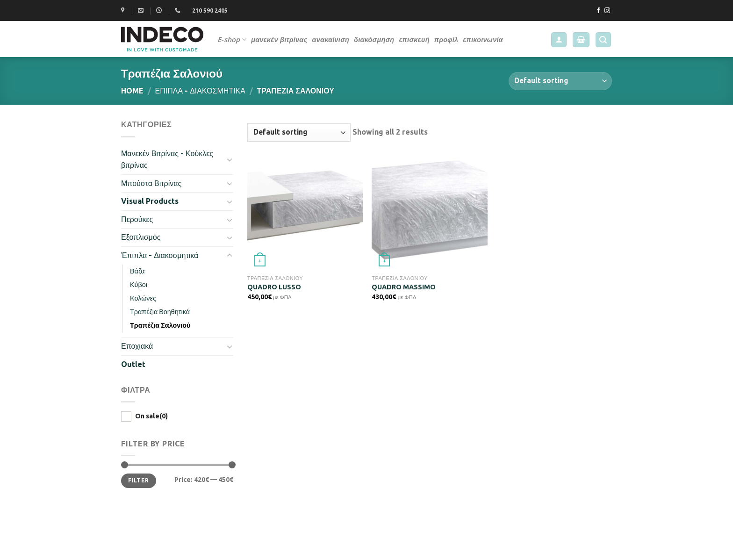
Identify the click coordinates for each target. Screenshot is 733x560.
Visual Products (150, 201)
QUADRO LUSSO (274, 287)
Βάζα (137, 271)
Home (132, 91)
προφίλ (446, 39)
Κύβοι (139, 285)
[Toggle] (230, 159)
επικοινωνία (483, 39)
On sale (151, 416)
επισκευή (414, 39)
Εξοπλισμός (141, 237)
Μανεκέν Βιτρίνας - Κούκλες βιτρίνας (167, 159)
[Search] (604, 40)
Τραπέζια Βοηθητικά (160, 312)
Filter (138, 480)
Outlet (133, 364)
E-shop (232, 40)
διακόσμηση (374, 39)
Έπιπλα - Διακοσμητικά (200, 91)
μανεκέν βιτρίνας (279, 39)
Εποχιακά (137, 346)
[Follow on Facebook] (598, 11)
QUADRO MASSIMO (404, 287)
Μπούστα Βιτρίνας (151, 183)
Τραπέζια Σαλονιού (160, 325)
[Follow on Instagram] (607, 11)
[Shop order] (560, 81)
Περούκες (137, 219)
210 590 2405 (210, 11)
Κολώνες (143, 298)
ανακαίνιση (331, 39)
